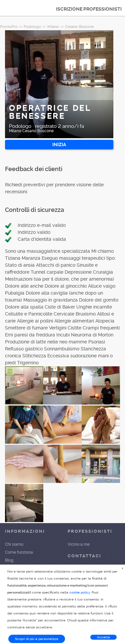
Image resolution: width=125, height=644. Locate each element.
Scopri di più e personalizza (37, 639)
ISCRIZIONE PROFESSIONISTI (89, 9)
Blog (9, 560)
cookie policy (80, 592)
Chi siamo (14, 544)
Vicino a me (79, 544)
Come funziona (19, 552)
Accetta (103, 637)
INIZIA (59, 144)
